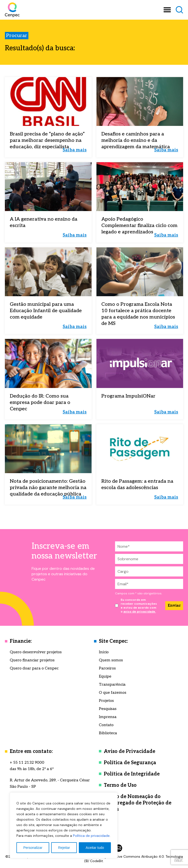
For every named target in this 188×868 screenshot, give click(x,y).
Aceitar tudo (95, 848)
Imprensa (108, 717)
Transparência (112, 685)
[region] (64, 825)
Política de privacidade (91, 836)
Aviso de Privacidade (129, 751)
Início (104, 652)
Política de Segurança (130, 763)
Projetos (106, 701)
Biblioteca (108, 733)
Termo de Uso (120, 785)
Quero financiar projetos (32, 660)
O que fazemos (113, 693)
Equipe (105, 676)
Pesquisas (108, 709)
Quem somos (111, 660)
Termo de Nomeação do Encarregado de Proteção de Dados (138, 803)
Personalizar (33, 848)
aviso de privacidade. (140, 612)
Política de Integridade (132, 774)
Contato (106, 725)
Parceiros (107, 668)
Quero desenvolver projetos (36, 652)
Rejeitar (64, 848)
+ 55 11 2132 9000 (27, 763)
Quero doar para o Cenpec (34, 668)
